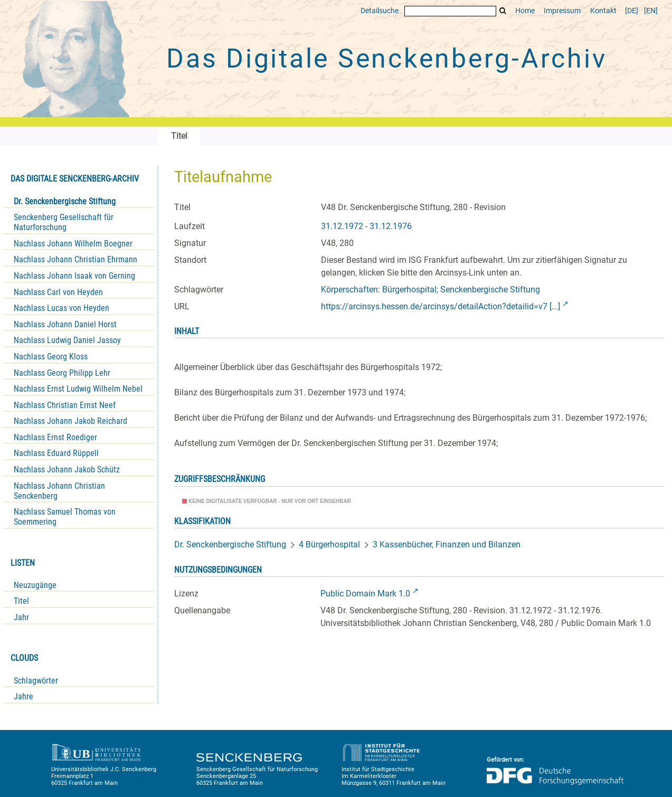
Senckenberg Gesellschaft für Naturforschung (64, 222)
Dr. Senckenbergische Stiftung (65, 201)
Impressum (562, 11)
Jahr (21, 617)
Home (525, 11)
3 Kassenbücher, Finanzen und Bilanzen (447, 544)
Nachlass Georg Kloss (51, 357)
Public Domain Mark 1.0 (365, 594)
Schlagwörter (36, 681)
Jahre (23, 696)
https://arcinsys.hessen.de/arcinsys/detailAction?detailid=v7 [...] (441, 306)
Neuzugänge (35, 585)
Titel (21, 601)
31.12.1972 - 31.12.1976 (366, 226)
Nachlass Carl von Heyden (58, 292)
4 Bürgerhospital (329, 544)
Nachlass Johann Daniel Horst (65, 324)
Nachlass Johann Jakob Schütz (67, 469)
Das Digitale (386, 59)
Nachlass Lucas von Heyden (61, 308)
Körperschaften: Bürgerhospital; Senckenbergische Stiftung (430, 290)
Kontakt (603, 11)
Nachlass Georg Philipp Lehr (62, 373)
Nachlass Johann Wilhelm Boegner (73, 244)
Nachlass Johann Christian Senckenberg (59, 491)
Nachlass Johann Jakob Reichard (70, 421)
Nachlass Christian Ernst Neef (65, 405)
